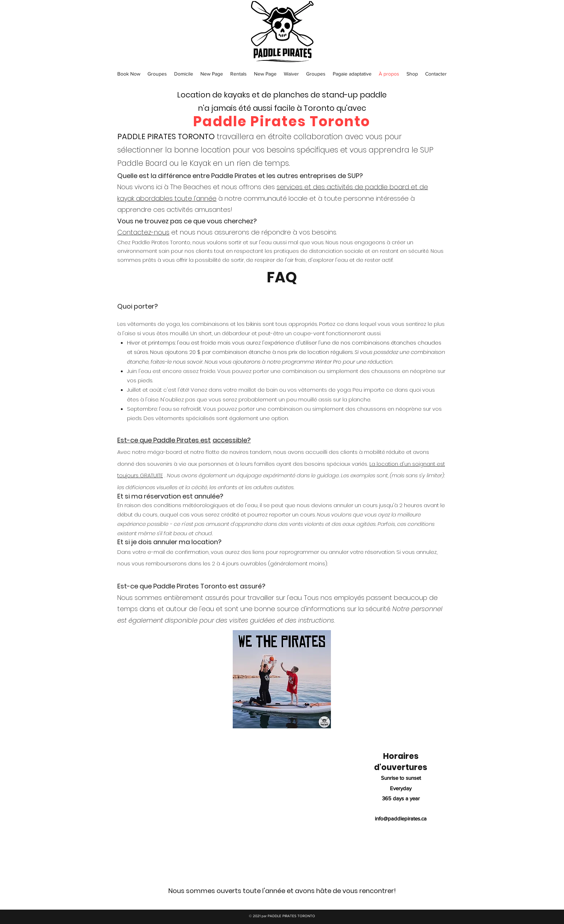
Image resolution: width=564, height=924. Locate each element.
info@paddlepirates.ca (401, 818)
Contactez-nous (143, 232)
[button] (129, 74)
